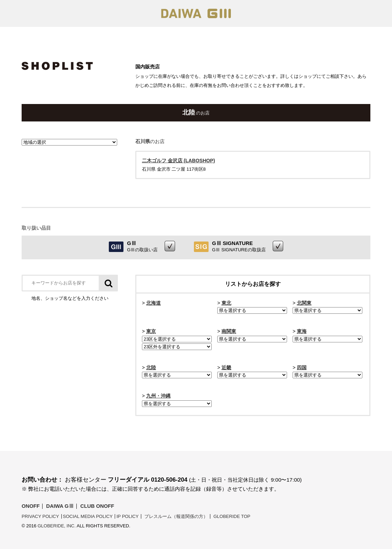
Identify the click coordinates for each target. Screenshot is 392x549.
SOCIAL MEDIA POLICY (88, 516)
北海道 (153, 303)
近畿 (226, 368)
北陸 (151, 368)
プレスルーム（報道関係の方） (176, 516)
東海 (302, 331)
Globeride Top (232, 516)
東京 (151, 331)
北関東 (304, 303)
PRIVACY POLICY (40, 516)
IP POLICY (127, 516)
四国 (302, 368)
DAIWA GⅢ (60, 506)
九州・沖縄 (158, 396)
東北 (226, 303)
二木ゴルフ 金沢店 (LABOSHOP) (179, 161)
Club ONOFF (97, 506)
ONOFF (31, 506)
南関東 (229, 331)
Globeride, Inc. (57, 526)
